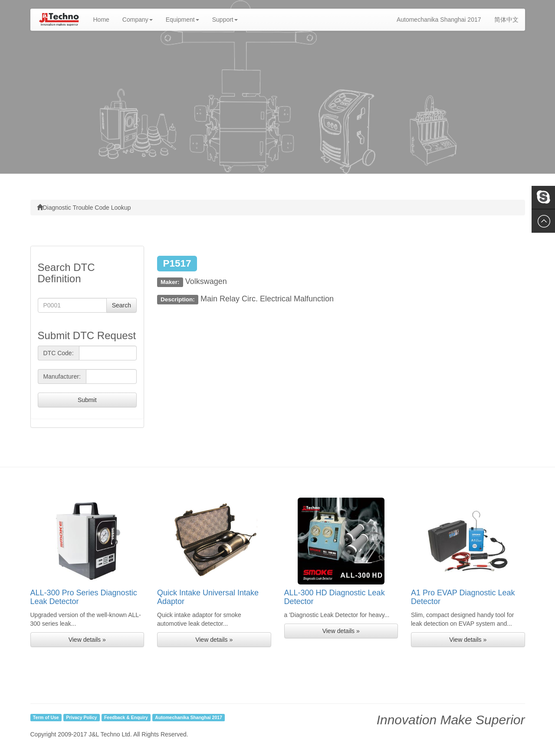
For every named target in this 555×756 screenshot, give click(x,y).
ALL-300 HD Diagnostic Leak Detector (335, 597)
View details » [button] (87, 640)
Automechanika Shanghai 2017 (439, 20)
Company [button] (138, 20)
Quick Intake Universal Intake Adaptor (208, 597)
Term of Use (46, 717)
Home (105, 19)
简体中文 (506, 20)
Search (122, 305)
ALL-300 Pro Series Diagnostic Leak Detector (84, 597)
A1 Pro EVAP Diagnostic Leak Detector (463, 597)
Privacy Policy (81, 717)
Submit (87, 400)
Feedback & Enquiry (126, 717)
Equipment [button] (182, 20)
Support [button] (225, 20)
